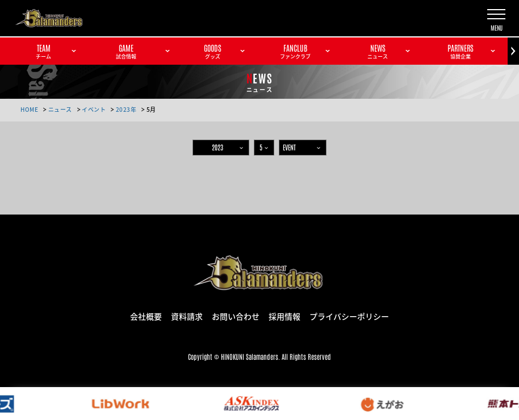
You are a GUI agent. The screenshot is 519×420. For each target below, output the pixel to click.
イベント (94, 109)
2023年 (126, 109)
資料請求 (187, 316)
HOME (29, 109)
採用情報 (284, 316)
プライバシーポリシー (349, 316)
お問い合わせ (236, 316)
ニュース (60, 109)
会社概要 (146, 316)
